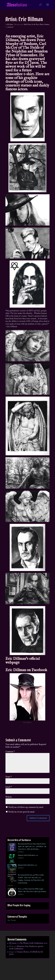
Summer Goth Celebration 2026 (28, 855)
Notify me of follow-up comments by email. (26, 807)
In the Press (35, 24)
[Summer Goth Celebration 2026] (12, 859)
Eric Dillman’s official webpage (23, 661)
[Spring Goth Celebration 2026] (12, 869)
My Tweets (12, 920)
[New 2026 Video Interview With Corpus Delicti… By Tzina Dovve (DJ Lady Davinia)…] (12, 893)
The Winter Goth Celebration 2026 (33, 943)
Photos (42, 24)
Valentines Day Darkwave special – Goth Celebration (27, 948)
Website (9, 797)
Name (9, 777)
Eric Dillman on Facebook (26, 670)
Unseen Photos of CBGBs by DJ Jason (26, 953)
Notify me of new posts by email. (22, 812)
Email (9, 787)
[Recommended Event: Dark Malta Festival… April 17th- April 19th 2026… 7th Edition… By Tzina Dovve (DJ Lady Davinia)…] (12, 848)
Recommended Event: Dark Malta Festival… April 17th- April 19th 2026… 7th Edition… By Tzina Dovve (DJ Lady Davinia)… (32, 847)
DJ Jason (10, 24)
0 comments (10, 27)
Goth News (27, 24)
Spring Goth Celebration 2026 (27, 865)
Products (47, 24)
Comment (10, 752)
